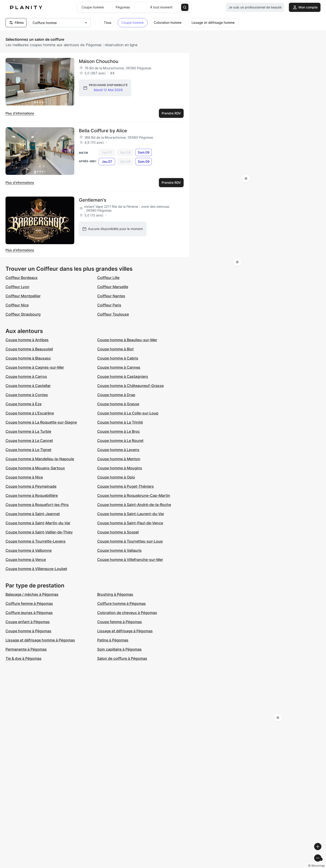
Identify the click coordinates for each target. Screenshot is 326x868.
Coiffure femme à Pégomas (29, 603)
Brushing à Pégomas (115, 594)
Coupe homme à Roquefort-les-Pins (37, 505)
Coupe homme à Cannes (119, 367)
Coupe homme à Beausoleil (29, 349)
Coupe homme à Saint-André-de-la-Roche (134, 505)
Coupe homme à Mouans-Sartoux (35, 468)
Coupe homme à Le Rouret (120, 441)
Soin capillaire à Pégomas (119, 649)
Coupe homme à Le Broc (119, 431)
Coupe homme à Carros (26, 376)
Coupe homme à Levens (118, 450)
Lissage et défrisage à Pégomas (125, 631)
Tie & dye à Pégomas (23, 658)
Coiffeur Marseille (113, 287)
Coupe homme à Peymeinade (31, 486)
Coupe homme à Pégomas (28, 631)
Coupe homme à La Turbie (28, 431)
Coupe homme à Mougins (120, 468)
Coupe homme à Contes (27, 395)
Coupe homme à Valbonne (29, 550)
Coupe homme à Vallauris (119, 550)
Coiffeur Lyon (17, 287)
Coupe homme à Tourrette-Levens (36, 541)
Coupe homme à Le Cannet (29, 441)
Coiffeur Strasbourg (23, 314)
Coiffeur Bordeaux (22, 278)
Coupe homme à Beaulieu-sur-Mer (127, 340)
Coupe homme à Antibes (27, 340)
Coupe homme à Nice (24, 477)
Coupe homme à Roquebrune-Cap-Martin (134, 495)
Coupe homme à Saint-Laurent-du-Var (131, 514)
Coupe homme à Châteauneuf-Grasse (130, 386)
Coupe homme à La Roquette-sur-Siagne (41, 422)
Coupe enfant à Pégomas (28, 622)
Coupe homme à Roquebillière (32, 495)
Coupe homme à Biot (115, 349)
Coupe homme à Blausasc (28, 358)
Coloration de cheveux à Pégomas (127, 613)
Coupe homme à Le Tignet (28, 450)
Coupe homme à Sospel (118, 532)
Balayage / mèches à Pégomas (32, 594)
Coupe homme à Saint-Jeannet (33, 514)
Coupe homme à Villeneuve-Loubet (36, 569)
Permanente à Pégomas (26, 649)
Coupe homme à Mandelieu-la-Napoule (40, 459)
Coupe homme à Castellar (28, 386)
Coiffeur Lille (108, 278)
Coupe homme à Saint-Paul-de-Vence (130, 523)
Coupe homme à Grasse (118, 404)
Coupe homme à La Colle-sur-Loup (128, 413)
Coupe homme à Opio (116, 477)
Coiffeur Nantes (111, 296)
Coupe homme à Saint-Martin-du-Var (38, 523)
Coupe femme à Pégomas (120, 622)
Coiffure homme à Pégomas (122, 603)
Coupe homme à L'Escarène (30, 413)
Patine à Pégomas (113, 640)
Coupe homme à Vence (26, 560)
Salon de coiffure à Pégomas (122, 658)
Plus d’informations (20, 113)
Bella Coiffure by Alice (103, 131)
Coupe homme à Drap (116, 395)
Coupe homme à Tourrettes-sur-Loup (130, 541)
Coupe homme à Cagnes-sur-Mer (35, 367)
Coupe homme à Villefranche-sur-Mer (130, 560)
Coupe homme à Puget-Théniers (126, 486)
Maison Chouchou (99, 61)
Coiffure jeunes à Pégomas (29, 613)
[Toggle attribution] (321, 864)
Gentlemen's (93, 200)
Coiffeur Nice (17, 305)
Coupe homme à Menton (119, 459)
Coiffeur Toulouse (113, 314)
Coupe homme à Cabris (118, 358)
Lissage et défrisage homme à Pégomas (40, 640)
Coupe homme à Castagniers (123, 376)
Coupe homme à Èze (23, 404)
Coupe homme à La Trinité (120, 422)
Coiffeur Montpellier (23, 296)
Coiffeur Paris (109, 305)
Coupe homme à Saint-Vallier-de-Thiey (39, 532)
